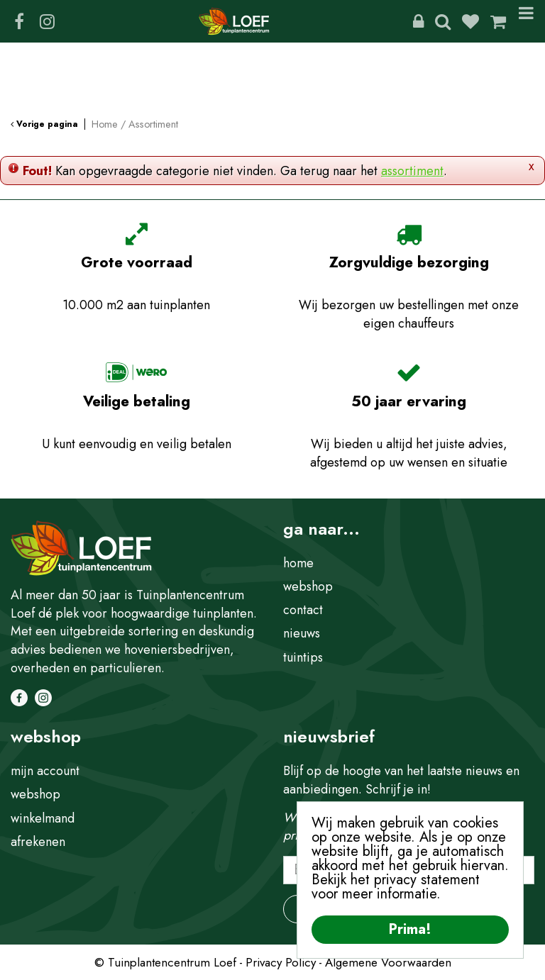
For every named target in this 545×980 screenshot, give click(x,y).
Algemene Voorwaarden (388, 962)
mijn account (45, 771)
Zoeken (443, 21)
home (298, 563)
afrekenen (38, 842)
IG (47, 21)
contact (303, 610)
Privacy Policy (281, 962)
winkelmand (43, 818)
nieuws (302, 633)
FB (19, 21)
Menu (526, 21)
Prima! (410, 929)
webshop (308, 586)
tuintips (303, 657)
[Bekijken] (498, 21)
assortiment (412, 171)
